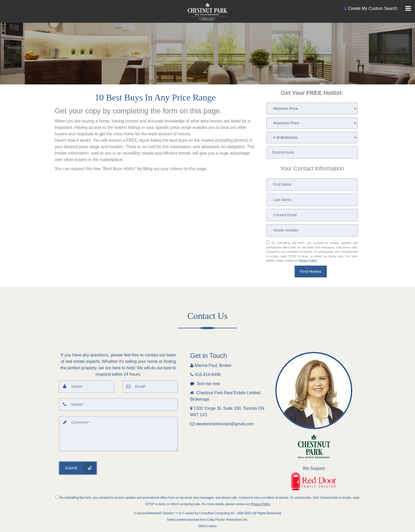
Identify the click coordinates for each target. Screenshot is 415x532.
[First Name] (312, 185)
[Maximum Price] (312, 123)
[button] (311, 272)
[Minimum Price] (312, 109)
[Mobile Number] (312, 230)
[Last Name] (312, 200)
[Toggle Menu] (408, 9)
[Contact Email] (312, 215)
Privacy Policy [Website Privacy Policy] (308, 261)
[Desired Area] (312, 152)
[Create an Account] (370, 8)
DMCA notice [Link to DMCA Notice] (207, 526)
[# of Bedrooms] (312, 137)
